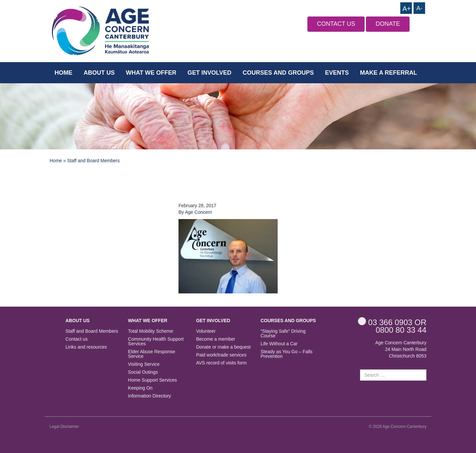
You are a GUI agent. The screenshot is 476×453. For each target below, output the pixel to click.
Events (337, 73)
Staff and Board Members (93, 161)
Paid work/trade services (221, 355)
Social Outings (143, 372)
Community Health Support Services (156, 341)
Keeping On (140, 388)
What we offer (151, 73)
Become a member (216, 339)
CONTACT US (336, 24)
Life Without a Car (279, 344)
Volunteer (206, 331)
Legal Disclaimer (64, 427)
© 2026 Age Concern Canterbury (398, 427)
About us (99, 73)
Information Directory (149, 396)
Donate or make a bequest (223, 347)
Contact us (77, 339)
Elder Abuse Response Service (151, 354)
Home (63, 73)
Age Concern (198, 212)
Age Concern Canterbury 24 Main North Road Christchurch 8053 (401, 349)
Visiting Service (144, 364)
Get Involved (209, 73)
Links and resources (86, 347)
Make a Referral (389, 73)
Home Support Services (152, 380)
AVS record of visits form (221, 363)
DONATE (388, 24)
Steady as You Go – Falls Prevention (286, 354)
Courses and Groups (278, 73)
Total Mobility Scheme (150, 331)
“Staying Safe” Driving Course (283, 334)
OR (392, 322)
